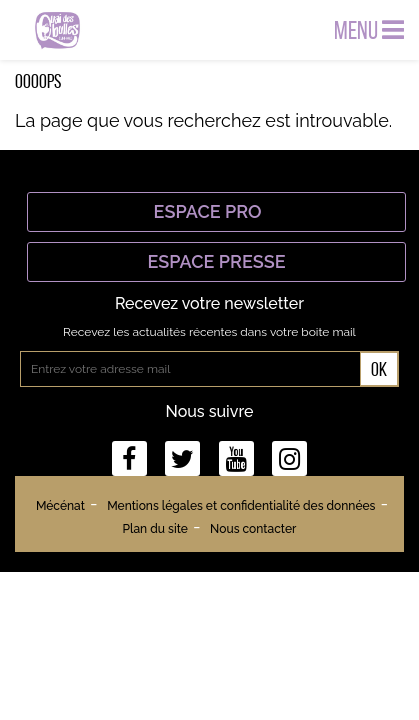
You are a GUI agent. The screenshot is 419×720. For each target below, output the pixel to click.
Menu (369, 30)
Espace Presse (216, 261)
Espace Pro (217, 211)
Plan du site (155, 529)
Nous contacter (253, 529)
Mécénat (60, 506)
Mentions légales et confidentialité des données (241, 506)
